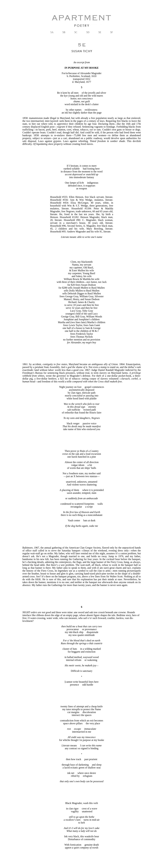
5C (76, 32)
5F (111, 32)
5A (52, 32)
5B (64, 32)
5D (88, 32)
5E (100, 32)
